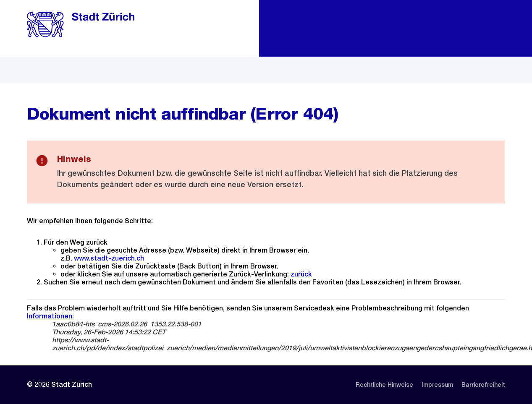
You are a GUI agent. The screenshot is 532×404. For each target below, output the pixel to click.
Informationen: (50, 316)
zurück (301, 274)
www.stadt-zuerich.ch (109, 258)
